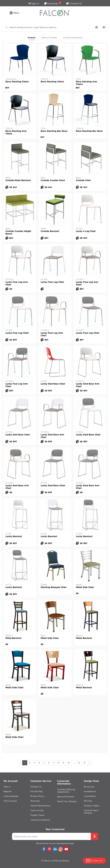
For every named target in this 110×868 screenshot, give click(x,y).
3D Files (88, 801)
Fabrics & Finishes (49, 38)
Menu (14, 13)
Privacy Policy (37, 796)
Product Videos (92, 806)
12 (79, 763)
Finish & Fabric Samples (91, 812)
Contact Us (74, 3)
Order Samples (11, 796)
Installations (90, 791)
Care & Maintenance (40, 806)
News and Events (66, 797)
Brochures (89, 787)
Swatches (53, 3)
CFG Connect (10, 801)
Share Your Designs (67, 801)
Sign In (34, 3)
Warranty (35, 801)
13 (85, 763)
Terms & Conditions (40, 820)
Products (32, 38)
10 (69, 763)
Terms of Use (37, 810)
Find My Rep (37, 791)
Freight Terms (37, 815)
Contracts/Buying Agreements (66, 791)
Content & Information (73, 38)
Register (8, 791)
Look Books (90, 796)
